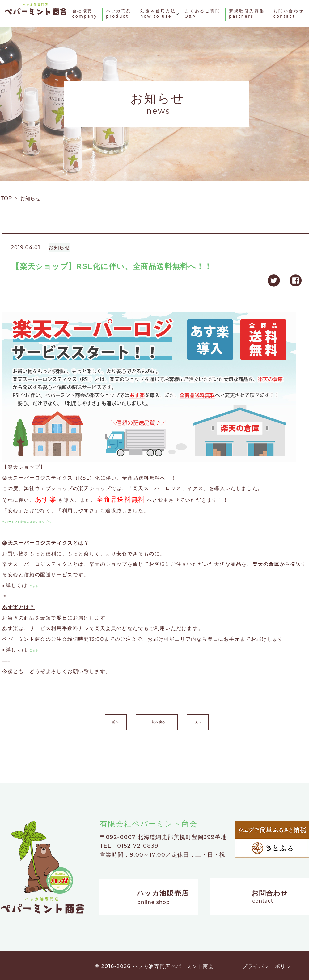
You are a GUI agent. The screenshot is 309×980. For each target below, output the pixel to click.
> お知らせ (28, 198)
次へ (224, 720)
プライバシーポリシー (269, 965)
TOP (8, 198)
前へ (89, 720)
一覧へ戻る (157, 720)
